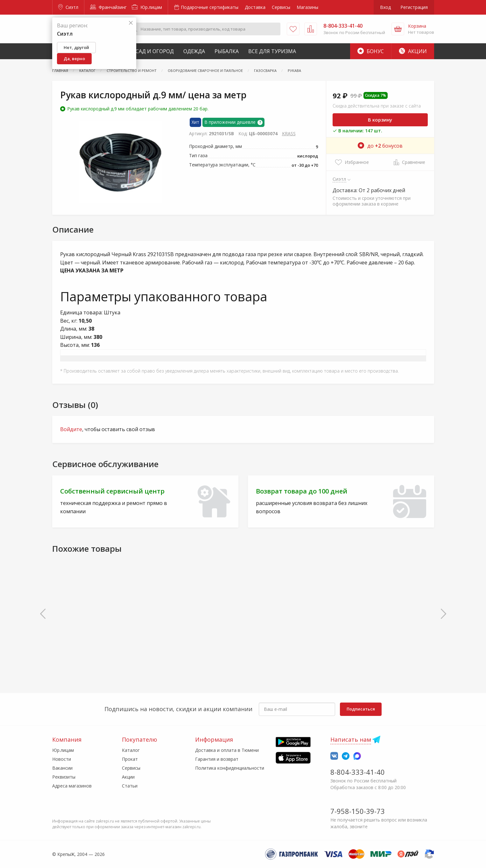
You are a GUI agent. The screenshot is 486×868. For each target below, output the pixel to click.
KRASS (289, 133)
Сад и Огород (155, 51)
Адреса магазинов (72, 786)
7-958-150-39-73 (358, 811)
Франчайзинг (108, 7)
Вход (385, 7)
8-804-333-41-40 (358, 772)
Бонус (371, 51)
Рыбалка (227, 51)
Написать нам (351, 739)
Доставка (255, 7)
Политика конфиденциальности (230, 768)
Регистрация (414, 7)
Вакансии (62, 768)
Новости (62, 759)
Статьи (130, 786)
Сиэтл (68, 7)
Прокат (130, 759)
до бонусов (380, 146)
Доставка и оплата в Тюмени (227, 750)
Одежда (194, 51)
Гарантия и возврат (217, 759)
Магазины (307, 7)
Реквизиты (64, 777)
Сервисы (281, 7)
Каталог (131, 750)
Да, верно (74, 59)
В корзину (380, 120)
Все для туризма (272, 51)
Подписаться (361, 709)
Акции (413, 51)
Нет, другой (76, 47)
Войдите (71, 429)
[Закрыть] (131, 23)
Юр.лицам (147, 7)
